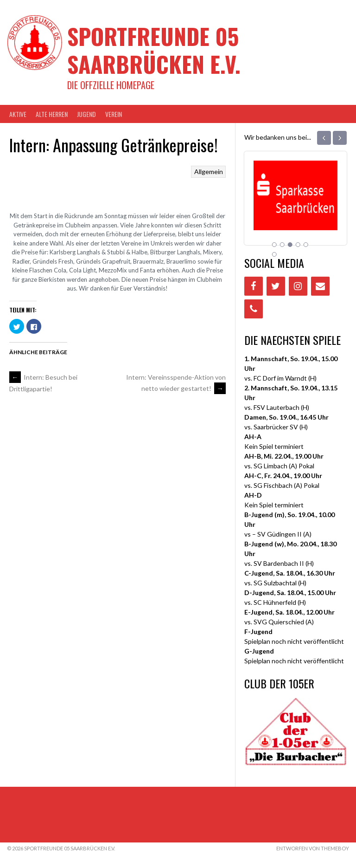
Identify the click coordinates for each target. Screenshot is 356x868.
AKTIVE (18, 114)
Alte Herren (52, 114)
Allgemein (209, 172)
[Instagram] (298, 286)
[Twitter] (276, 286)
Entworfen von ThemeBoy (313, 848)
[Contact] (320, 286)
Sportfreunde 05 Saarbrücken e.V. (154, 50)
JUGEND (86, 114)
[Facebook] (254, 286)
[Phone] (254, 309)
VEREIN (114, 114)
